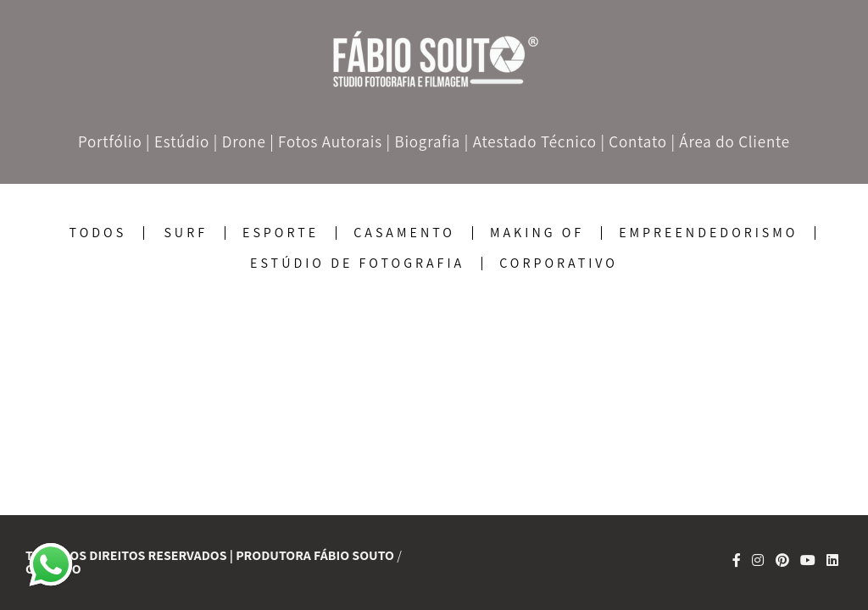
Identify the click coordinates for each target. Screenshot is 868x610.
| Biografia (424, 141)
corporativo (559, 263)
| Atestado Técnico (531, 141)
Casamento (404, 233)
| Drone (240, 141)
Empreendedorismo (708, 233)
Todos (98, 233)
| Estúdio (178, 141)
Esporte (281, 233)
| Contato (633, 141)
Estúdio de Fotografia (357, 263)
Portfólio (110, 141)
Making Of (537, 233)
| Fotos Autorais (326, 141)
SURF (186, 233)
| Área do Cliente (730, 141)
